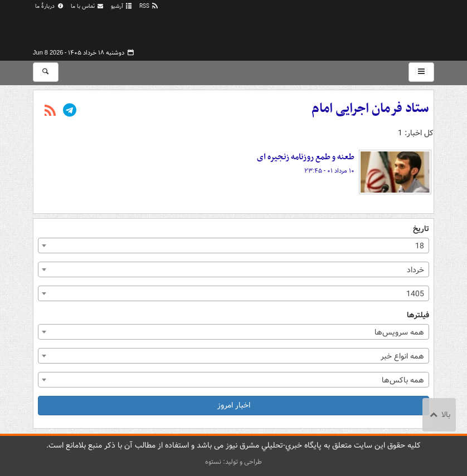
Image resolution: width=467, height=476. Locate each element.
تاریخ (421, 229)
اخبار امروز (234, 405)
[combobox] (233, 246)
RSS (149, 6)
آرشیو (122, 6)
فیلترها (418, 315)
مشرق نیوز (351, 28)
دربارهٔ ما (50, 6)
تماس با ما (87, 6)
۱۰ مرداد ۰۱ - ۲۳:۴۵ (329, 171)
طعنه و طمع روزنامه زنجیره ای (306, 157)
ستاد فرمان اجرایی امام (370, 109)
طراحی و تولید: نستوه (233, 462)
